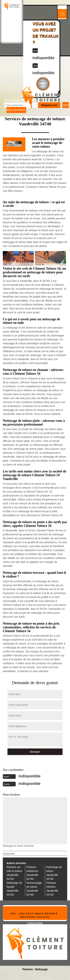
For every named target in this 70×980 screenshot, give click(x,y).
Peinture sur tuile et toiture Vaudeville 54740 (14, 873)
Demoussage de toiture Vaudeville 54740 (34, 889)
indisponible (29, 776)
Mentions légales (35, 917)
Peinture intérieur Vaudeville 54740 (52, 889)
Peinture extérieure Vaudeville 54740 (32, 873)
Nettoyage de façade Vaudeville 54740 (14, 889)
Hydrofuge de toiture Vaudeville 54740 (54, 873)
